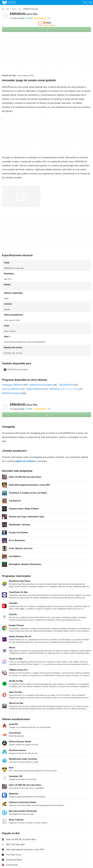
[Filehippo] (9, 2)
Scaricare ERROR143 (12, 389)
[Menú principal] (91, 2)
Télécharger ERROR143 (13, 385)
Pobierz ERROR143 (35, 389)
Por (17, 18)
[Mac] (8, 9)
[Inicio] (3, 9)
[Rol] (20, 9)
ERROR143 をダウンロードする (64, 389)
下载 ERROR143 (66, 385)
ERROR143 (24, 14)
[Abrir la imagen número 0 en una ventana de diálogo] (21, 196)
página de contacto (25, 461)
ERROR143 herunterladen (41, 385)
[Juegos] (14, 9)
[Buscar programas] (85, 2)
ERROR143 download (12, 393)
